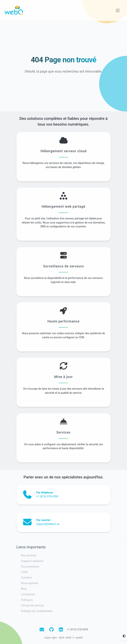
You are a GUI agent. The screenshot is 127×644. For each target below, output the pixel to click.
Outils (24, 572)
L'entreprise (28, 594)
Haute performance (64, 339)
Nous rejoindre (30, 583)
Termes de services (32, 606)
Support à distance (32, 561)
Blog (24, 589)
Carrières (26, 578)
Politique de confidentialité (37, 611)
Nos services (29, 556)
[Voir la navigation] (118, 10)
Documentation (30, 567)
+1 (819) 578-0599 (77, 629)
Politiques (27, 600)
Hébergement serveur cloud (63, 168)
